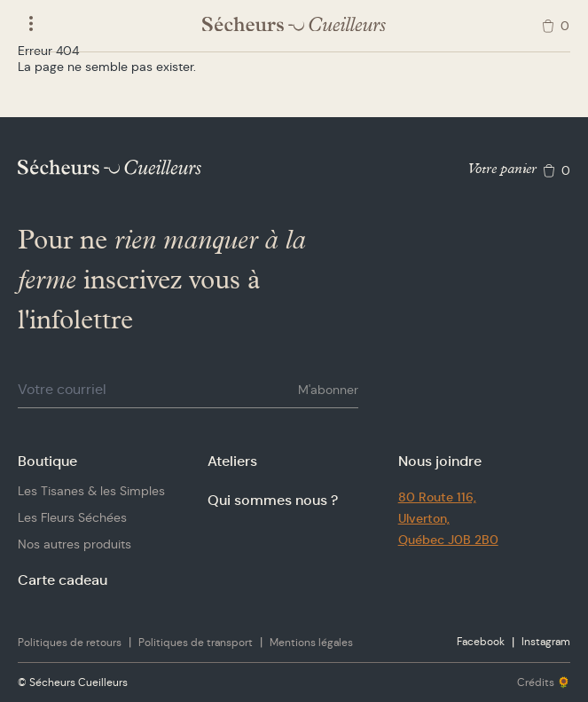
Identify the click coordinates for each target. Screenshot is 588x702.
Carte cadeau (63, 580)
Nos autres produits (74, 544)
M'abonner (328, 390)
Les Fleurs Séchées (72, 517)
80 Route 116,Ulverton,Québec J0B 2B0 (448, 518)
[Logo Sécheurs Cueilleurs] (294, 24)
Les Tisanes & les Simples (91, 491)
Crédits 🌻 (544, 682)
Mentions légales (311, 642)
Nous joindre (440, 461)
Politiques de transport (196, 642)
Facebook (481, 641)
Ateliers (232, 461)
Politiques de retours (70, 642)
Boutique (47, 461)
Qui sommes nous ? (273, 500)
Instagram (546, 641)
